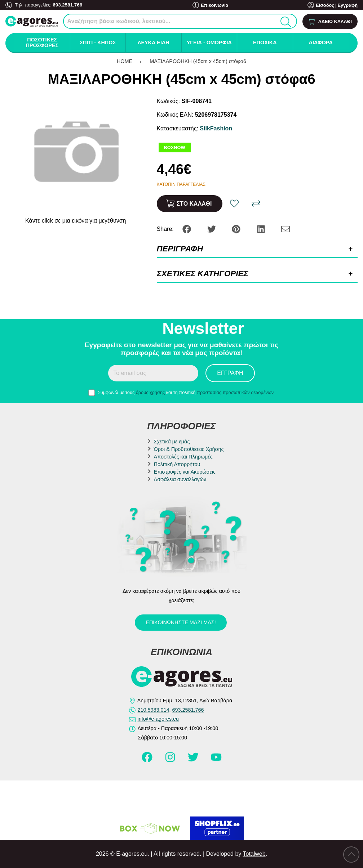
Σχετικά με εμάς (172, 442)
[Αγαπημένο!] (234, 203)
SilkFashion (216, 128)
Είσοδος (325, 5)
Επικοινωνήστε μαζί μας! (181, 622)
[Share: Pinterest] (237, 229)
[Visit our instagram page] (171, 760)
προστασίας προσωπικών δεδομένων (235, 392)
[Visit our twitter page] (194, 760)
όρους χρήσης (150, 392)
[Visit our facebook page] (148, 760)
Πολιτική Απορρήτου (177, 464)
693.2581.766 (67, 5)
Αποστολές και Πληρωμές (183, 457)
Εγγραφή (347, 5)
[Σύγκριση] (256, 203)
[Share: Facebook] (187, 229)
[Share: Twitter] (212, 229)
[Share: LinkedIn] (262, 229)
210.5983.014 (154, 710)
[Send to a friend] (285, 229)
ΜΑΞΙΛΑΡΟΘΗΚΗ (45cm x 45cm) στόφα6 (198, 61)
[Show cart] (330, 21)
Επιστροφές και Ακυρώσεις (185, 472)
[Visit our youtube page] (216, 760)
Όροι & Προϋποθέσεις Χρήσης (189, 449)
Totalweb (254, 854)
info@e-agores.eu (158, 719)
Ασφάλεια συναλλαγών (180, 479)
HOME (125, 61)
